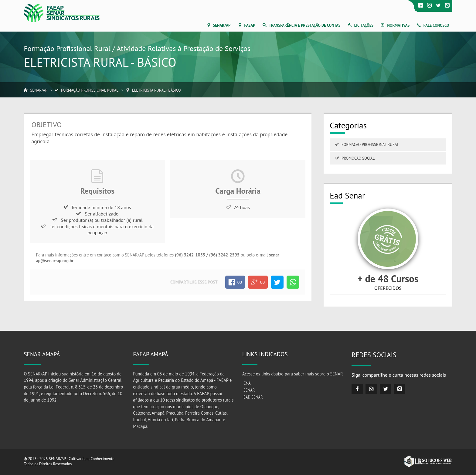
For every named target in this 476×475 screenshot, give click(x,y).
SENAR (249, 390)
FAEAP (250, 25)
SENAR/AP (222, 25)
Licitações (364, 25)
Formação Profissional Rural (90, 90)
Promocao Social (358, 158)
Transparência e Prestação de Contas (305, 25)
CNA (247, 383)
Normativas (398, 25)
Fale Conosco (436, 25)
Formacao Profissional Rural (370, 145)
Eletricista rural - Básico (156, 90)
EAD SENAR (253, 397)
